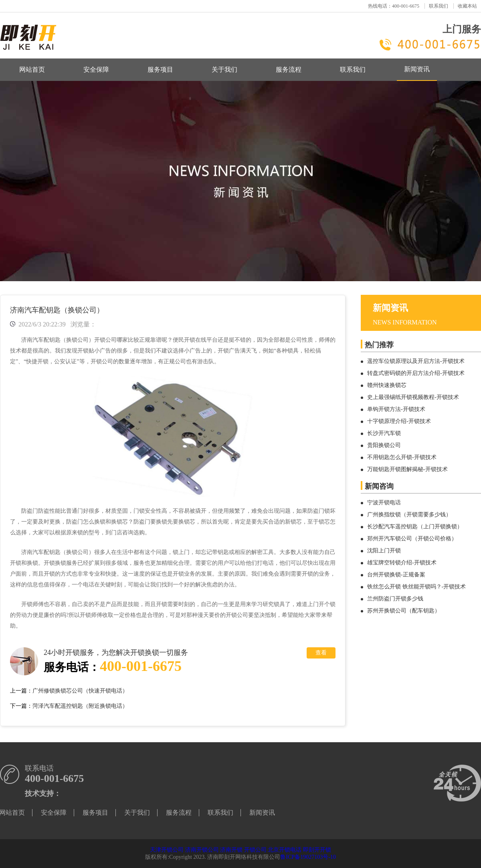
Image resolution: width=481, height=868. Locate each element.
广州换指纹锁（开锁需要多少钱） (409, 515)
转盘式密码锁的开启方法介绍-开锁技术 (416, 373)
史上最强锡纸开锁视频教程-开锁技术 (413, 397)
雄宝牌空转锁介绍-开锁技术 (402, 563)
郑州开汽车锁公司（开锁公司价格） (412, 539)
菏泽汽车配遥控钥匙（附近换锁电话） (80, 706)
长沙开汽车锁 (384, 433)
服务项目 (160, 69)
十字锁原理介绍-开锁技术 (399, 421)
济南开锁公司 (202, 850)
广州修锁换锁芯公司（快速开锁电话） (80, 691)
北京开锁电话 (285, 850)
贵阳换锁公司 (384, 445)
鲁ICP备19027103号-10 (308, 857)
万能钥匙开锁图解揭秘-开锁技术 (407, 469)
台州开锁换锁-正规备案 (396, 575)
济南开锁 (231, 850)
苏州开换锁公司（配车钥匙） (404, 611)
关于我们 (224, 69)
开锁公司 (255, 850)
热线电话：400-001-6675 (394, 6)
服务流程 (289, 69)
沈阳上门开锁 (384, 551)
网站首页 (32, 69)
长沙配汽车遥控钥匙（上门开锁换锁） (415, 527)
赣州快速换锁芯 (387, 385)
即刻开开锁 (317, 850)
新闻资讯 (417, 69)
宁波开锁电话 (384, 502)
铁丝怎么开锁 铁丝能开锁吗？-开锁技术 (416, 587)
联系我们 (439, 6)
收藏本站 (467, 6)
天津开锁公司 (167, 850)
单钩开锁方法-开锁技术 (396, 409)
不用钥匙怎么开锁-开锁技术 (402, 457)
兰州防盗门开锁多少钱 (395, 599)
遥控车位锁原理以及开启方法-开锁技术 (416, 361)
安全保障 (96, 69)
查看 (321, 653)
